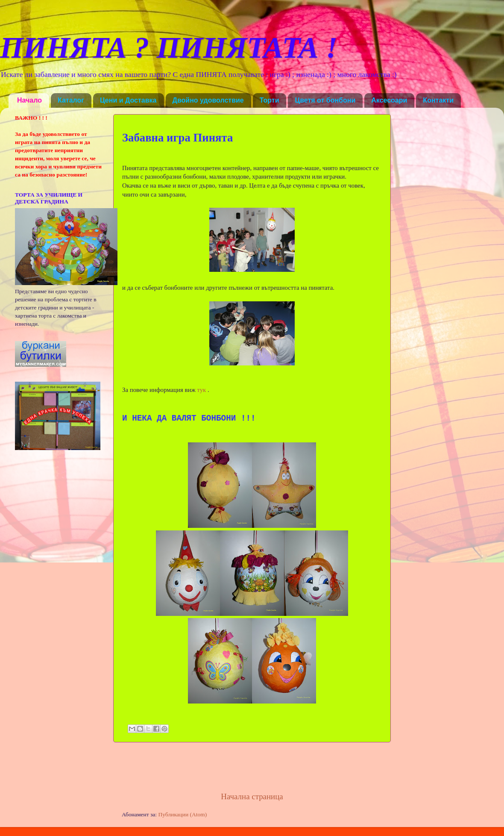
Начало (29, 100)
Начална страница (252, 796)
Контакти (438, 100)
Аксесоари (389, 100)
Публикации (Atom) (182, 814)
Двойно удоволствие (208, 100)
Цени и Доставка (128, 100)
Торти (270, 100)
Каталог (71, 100)
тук (201, 390)
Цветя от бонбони (325, 100)
